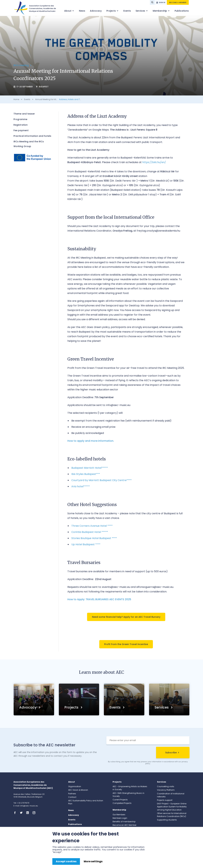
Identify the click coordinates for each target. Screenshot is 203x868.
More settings (93, 861)
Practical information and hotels (32, 136)
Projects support (165, 800)
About (68, 11)
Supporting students (167, 820)
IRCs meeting (21, 65)
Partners (72, 794)
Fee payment (21, 130)
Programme (20, 119)
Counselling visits (166, 786)
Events (127, 11)
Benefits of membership (124, 822)
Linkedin (29, 813)
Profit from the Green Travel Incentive (126, 644)
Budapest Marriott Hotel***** (90, 468)
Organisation (75, 786)
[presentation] (130, 753)
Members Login (120, 818)
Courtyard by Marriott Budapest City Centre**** (101, 480)
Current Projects (120, 800)
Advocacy (96, 11)
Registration (21, 125)
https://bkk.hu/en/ (154, 162)
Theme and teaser (24, 114)
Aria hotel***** (81, 486)
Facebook (16, 813)
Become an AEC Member (124, 825)
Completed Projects (122, 803)
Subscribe (171, 753)
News (82, 11)
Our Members (119, 815)
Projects (111, 11)
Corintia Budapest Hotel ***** (90, 532)
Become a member (178, 2)
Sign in (162, 2)
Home (16, 99)
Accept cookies (66, 861)
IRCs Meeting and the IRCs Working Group (29, 144)
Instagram (35, 813)
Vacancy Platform (166, 790)
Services (141, 11)
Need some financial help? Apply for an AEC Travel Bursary (126, 617)
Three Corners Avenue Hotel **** (92, 526)
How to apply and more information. (91, 441)
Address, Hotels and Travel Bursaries (77, 99)
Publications (182, 11)
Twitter (22, 813)
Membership (160, 11)
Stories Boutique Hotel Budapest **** (94, 538)
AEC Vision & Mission (78, 790)
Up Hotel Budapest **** (86, 544)
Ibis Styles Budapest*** (86, 474)
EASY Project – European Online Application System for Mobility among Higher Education (172, 807)
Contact (72, 797)
